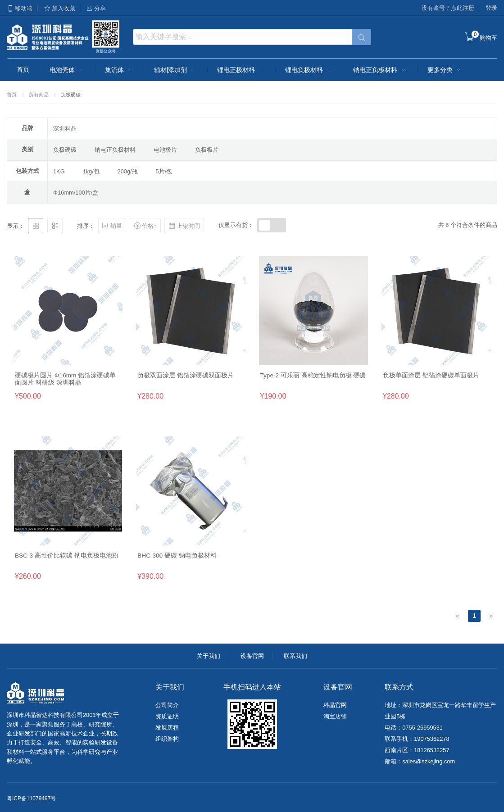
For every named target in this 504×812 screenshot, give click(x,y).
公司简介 (167, 705)
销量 (112, 226)
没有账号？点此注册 (448, 8)
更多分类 (445, 70)
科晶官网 (335, 705)
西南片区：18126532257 (417, 750)
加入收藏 (59, 8)
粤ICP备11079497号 (31, 798)
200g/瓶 (128, 171)
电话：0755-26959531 (414, 728)
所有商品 (39, 95)
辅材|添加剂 (176, 70)
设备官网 (252, 656)
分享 (96, 8)
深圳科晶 (65, 129)
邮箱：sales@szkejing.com (420, 761)
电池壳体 (67, 70)
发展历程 (167, 728)
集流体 (119, 70)
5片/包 (164, 171)
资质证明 (167, 716)
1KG (59, 171)
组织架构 (167, 739)
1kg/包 (91, 171)
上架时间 (184, 226)
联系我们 (295, 656)
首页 (23, 69)
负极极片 (207, 150)
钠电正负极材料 (380, 70)
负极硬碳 (65, 150)
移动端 (20, 8)
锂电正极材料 (241, 70)
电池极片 (165, 150)
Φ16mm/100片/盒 (76, 193)
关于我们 (209, 656)
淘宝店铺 (335, 716)
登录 (491, 8)
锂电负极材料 (309, 70)
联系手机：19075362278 (417, 739)
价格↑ (145, 226)
